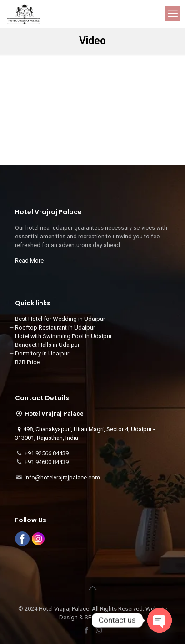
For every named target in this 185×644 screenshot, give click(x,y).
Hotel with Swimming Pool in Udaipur (63, 336)
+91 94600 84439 (47, 462)
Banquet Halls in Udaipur (47, 345)
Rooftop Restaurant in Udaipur (55, 327)
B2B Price (27, 362)
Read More (29, 260)
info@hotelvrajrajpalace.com (62, 477)
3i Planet (115, 617)
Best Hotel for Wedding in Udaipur (60, 319)
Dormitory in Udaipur (42, 353)
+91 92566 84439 (47, 453)
